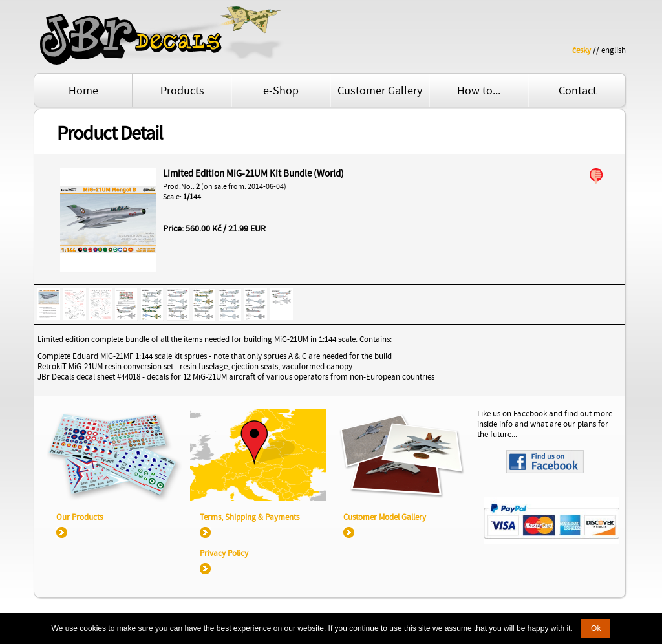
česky (582, 50)
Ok (596, 628)
